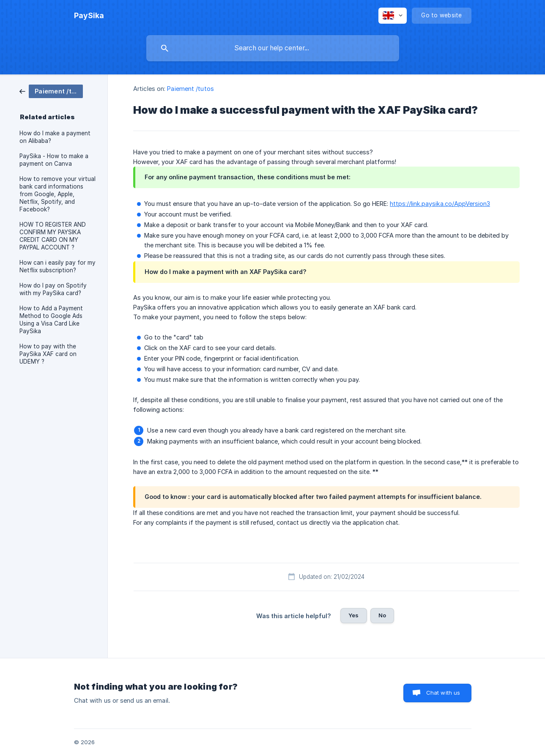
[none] (89, 16)
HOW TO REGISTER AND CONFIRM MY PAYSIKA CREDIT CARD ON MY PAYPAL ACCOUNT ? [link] (53, 236)
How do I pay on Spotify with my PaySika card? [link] (53, 289)
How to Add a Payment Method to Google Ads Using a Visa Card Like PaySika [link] (51, 320)
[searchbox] (273, 48)
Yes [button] (353, 615)
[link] (51, 91)
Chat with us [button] (443, 693)
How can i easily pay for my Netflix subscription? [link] (58, 266)
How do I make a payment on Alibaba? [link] (55, 137)
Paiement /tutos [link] (190, 89)
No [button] (382, 615)
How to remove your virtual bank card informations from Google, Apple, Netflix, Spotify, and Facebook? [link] (58, 194)
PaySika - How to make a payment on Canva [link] (54, 160)
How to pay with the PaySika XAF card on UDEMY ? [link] (48, 354)
